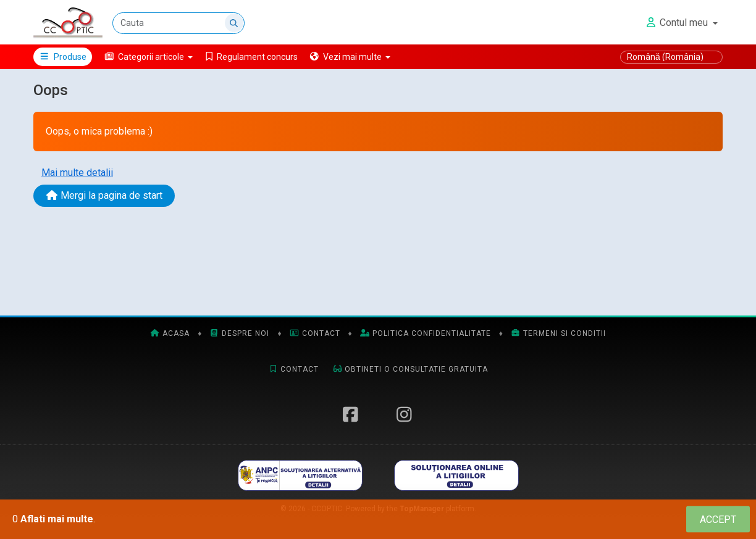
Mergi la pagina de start (104, 195)
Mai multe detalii (77, 173)
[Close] (718, 520)
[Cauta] (178, 23)
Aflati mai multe (57, 519)
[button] (149, 57)
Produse (63, 57)
